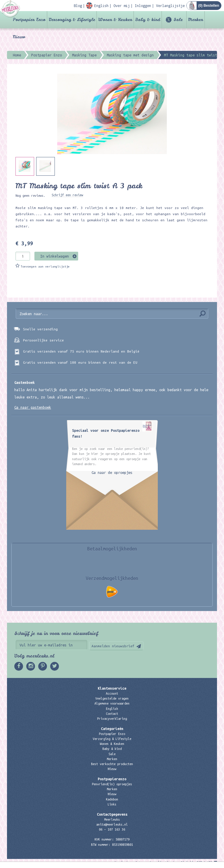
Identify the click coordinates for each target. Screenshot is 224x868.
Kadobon (112, 799)
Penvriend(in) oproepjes (112, 784)
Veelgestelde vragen (112, 698)
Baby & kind (148, 20)
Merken (196, 20)
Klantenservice (112, 688)
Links (112, 804)
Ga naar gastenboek (33, 407)
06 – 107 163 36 (112, 829)
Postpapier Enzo (29, 20)
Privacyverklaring (112, 719)
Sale (178, 20)
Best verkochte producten (112, 764)
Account (112, 693)
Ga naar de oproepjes (112, 472)
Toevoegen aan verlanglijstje (45, 266)
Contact (112, 714)
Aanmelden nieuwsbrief (113, 646)
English (112, 709)
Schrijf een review (67, 195)
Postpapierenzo (112, 779)
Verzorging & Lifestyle (72, 20)
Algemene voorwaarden (112, 703)
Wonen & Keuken (115, 20)
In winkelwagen (55, 256)
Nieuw (19, 37)
